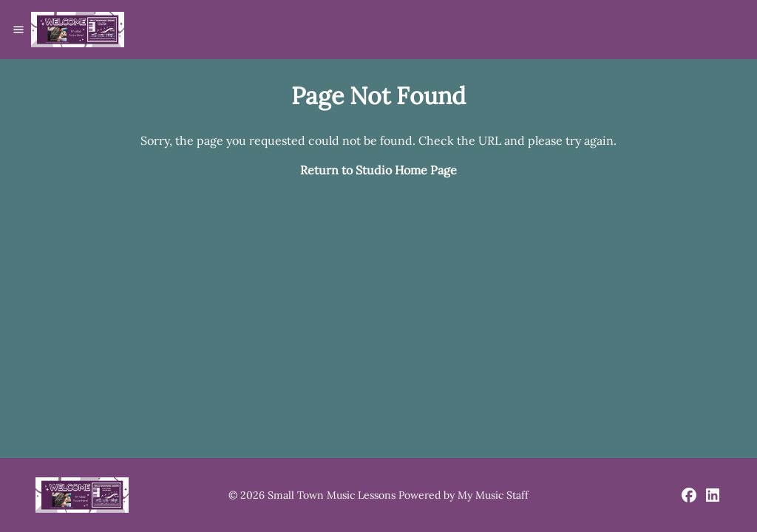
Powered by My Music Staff (464, 495)
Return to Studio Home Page (378, 170)
